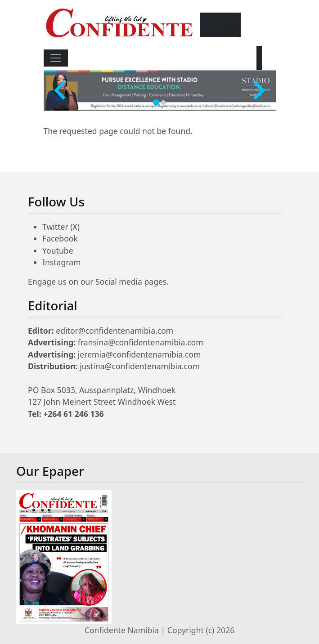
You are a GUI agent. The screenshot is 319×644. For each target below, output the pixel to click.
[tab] (156, 103)
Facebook (60, 238)
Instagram (62, 262)
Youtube (58, 250)
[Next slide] (258, 90)
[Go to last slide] (61, 90)
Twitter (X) (61, 227)
